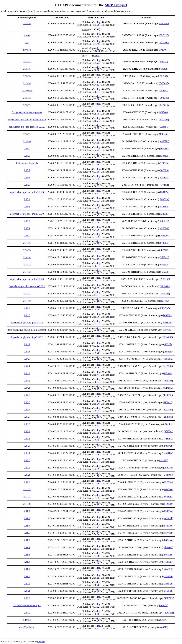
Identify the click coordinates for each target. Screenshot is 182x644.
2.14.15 (27, 250)
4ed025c (168, 395)
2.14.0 (27, 395)
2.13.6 (27, 417)
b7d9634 (165, 286)
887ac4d (168, 540)
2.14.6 (27, 352)
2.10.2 (27, 584)
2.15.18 (27, 23)
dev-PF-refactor (27, 627)
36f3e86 (168, 359)
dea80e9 (167, 323)
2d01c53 (165, 279)
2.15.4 (27, 199)
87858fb (164, 207)
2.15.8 (27, 156)
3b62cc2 (169, 613)
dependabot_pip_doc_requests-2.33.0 (27, 127)
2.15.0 (27, 236)
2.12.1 (27, 475)
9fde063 (168, 497)
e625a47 (163, 620)
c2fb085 (168, 388)
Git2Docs (41, 642)
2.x (27, 43)
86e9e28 (163, 69)
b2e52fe (164, 199)
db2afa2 (168, 547)
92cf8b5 (164, 127)
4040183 (164, 149)
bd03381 (167, 315)
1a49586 (168, 576)
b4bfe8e (164, 221)
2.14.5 (27, 359)
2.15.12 (27, 105)
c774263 (165, 294)
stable (85, 29)
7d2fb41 (164, 257)
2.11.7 (27, 526)
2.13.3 (27, 439)
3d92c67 (168, 410)
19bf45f (164, 134)
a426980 (164, 272)
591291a (164, 43)
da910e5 (164, 105)
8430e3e (164, 243)
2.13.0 (27, 460)
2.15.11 (27, 134)
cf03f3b (168, 344)
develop (27, 50)
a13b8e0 (168, 417)
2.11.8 (27, 518)
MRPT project (116, 5)
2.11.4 (27, 547)
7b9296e (164, 236)
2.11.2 (27, 562)
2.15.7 (27, 170)
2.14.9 (27, 308)
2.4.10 (27, 613)
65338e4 (168, 511)
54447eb (168, 526)
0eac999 (164, 265)
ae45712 (163, 627)
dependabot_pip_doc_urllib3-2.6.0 (27, 214)
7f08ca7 (168, 402)
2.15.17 (27, 62)
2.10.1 (27, 591)
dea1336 (168, 366)
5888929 (168, 475)
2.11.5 (27, 540)
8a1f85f (165, 301)
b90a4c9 (168, 446)
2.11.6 (27, 533)
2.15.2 (27, 221)
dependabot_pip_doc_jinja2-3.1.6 (27, 323)
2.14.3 (27, 373)
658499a (164, 192)
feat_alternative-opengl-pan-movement (27, 330)
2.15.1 (27, 228)
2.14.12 (27, 272)
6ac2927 (163, 460)
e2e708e (167, 330)
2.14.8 (27, 315)
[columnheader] (27, 18)
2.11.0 (27, 576)
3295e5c (164, 163)
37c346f (163, 50)
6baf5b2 (168, 569)
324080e (164, 214)
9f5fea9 (168, 373)
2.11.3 (27, 555)
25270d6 (168, 482)
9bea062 (168, 337)
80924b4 (164, 120)
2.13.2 (27, 446)
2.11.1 (27, 569)
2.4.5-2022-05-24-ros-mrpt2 (27, 605)
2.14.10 (27, 301)
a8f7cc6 (164, 112)
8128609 (168, 504)
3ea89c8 (168, 591)
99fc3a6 (168, 468)
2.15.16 (27, 69)
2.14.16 (27, 243)
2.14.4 (27, 366)
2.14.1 (27, 388)
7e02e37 (164, 83)
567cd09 (168, 533)
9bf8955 (168, 555)
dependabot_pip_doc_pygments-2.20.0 (27, 120)
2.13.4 (27, 431)
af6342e (168, 453)
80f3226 (164, 35)
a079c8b (168, 518)
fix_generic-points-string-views (27, 112)
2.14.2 (27, 381)
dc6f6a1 (164, 228)
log (99, 22)
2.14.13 (27, 265)
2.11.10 (27, 504)
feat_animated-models (27, 163)
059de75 (164, 156)
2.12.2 (27, 468)
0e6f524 (164, 141)
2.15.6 (27, 178)
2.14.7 (27, 344)
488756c (169, 598)
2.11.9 (27, 511)
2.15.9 (27, 149)
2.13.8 (27, 402)
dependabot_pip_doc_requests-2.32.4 (27, 286)
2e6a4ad (168, 584)
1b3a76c (168, 562)
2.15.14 (27, 83)
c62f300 (163, 76)
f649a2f (163, 62)
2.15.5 (27, 185)
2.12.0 (27, 482)
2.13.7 (27, 410)
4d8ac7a (164, 23)
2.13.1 (27, 453)
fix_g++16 (27, 91)
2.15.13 (27, 98)
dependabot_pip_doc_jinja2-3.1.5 (27, 337)
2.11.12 (27, 489)
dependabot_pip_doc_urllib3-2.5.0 (27, 279)
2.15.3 (27, 207)
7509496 (168, 381)
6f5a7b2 (165, 308)
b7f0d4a (164, 178)
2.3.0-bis (27, 620)
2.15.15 (27, 76)
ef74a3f (164, 185)
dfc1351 (164, 91)
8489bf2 (168, 439)
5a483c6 (164, 98)
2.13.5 (27, 424)
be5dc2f (168, 352)
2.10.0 (27, 598)
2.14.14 (27, 257)
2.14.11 (27, 294)
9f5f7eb (168, 431)
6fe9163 (163, 605)
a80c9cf (168, 424)
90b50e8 (168, 489)
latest (85, 56)
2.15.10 (27, 141)
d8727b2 (164, 250)
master (27, 35)
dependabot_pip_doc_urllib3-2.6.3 (27, 192)
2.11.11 (27, 497)
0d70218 (164, 170)
